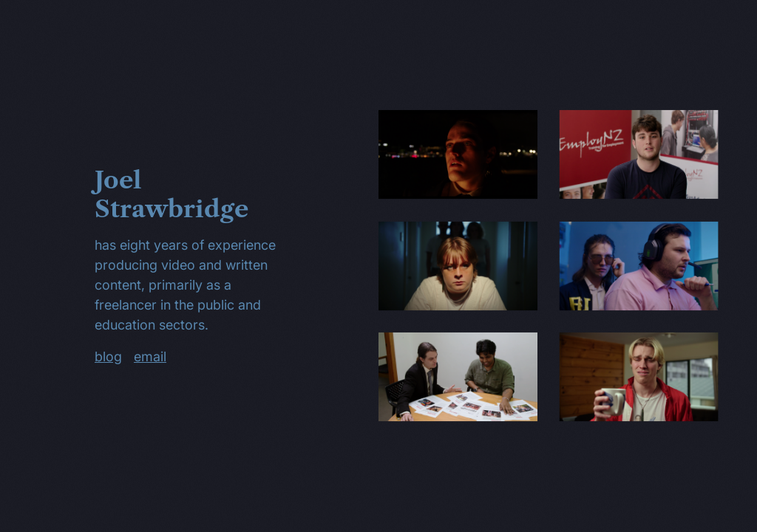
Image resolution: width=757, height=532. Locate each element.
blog (108, 357)
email (150, 357)
